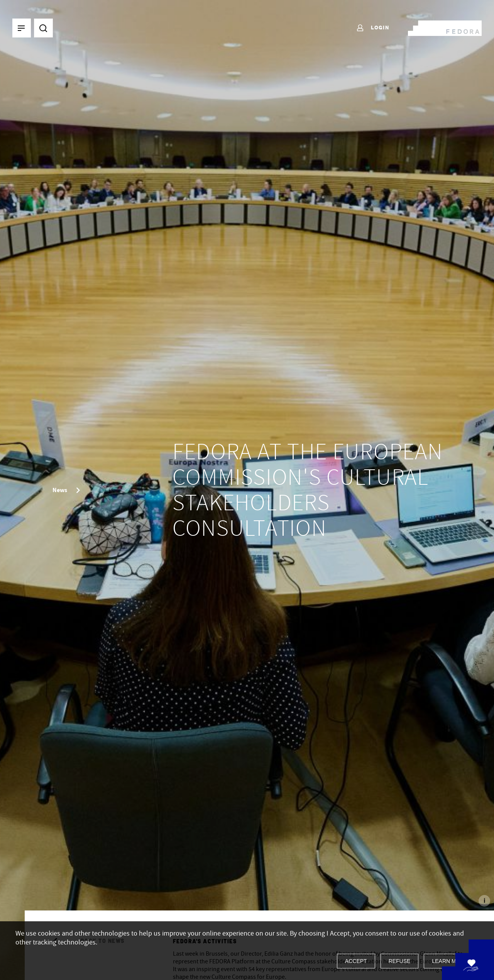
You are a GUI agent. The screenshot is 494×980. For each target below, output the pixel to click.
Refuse (400, 961)
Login (373, 28)
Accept (356, 961)
